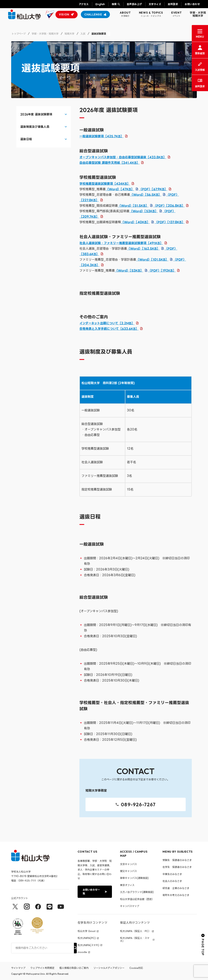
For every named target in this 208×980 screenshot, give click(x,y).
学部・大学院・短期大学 (45, 34)
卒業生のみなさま (172, 874)
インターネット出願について (107, 323)
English (100, 4)
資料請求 (173, 4)
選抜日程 (26, 139)
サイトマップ (18, 968)
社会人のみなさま (172, 881)
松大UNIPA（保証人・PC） (135, 931)
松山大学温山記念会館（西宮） (137, 899)
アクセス (84, 4)
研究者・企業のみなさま (176, 888)
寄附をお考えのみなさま (176, 895)
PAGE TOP (203, 945)
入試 (83, 34)
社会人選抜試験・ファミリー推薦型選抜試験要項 (121, 243)
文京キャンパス (128, 864)
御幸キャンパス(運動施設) (134, 878)
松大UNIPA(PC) (87, 938)
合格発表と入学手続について (109, 329)
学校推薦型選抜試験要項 (105, 184)
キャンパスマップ (130, 906)
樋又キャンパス (128, 871)
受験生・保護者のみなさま (177, 860)
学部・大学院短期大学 (198, 14)
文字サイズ (155, 4)
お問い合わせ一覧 (94, 892)
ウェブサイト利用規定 (42, 968)
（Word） (120, 189)
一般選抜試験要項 (101, 136)
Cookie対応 (136, 968)
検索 (114, 4)
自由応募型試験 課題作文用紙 (109, 163)
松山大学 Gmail (87, 931)
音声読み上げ (134, 4)
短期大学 (69, 34)
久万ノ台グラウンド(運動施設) (137, 892)
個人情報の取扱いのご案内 (74, 968)
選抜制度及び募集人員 (35, 127)
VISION (64, 14)
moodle (82, 952)
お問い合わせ (192, 4)
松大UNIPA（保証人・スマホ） (135, 940)
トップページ (19, 34)
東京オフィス (127, 885)
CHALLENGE (93, 14)
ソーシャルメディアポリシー (109, 968)
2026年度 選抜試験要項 (36, 114)
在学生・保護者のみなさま (177, 867)
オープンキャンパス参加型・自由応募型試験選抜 (123, 157)
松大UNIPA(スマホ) (88, 945)
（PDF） (153, 189)
